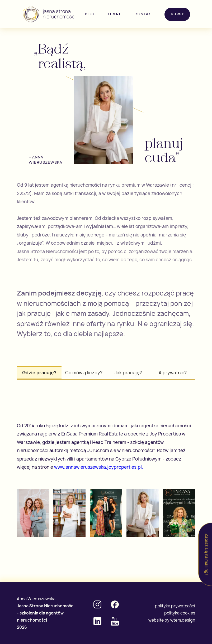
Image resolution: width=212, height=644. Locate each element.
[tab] (39, 373)
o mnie (116, 14)
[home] (50, 14)
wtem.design (183, 620)
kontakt (145, 14)
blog (90, 14)
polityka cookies (180, 613)
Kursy (178, 14)
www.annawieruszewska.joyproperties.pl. (99, 467)
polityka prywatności (175, 606)
